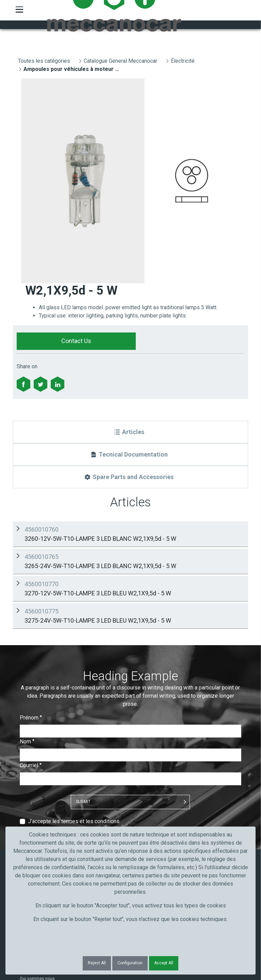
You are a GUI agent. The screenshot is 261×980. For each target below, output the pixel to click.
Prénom (31, 577)
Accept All (164, 963)
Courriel (31, 625)
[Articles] (130, 432)
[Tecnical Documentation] (130, 455)
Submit (83, 662)
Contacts (28, 746)
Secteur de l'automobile (42, 779)
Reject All (97, 963)
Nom (27, 601)
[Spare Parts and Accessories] (130, 477)
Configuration (130, 963)
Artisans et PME (35, 797)
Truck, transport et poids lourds (49, 788)
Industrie (28, 806)
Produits (28, 738)
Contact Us (76, 341)
